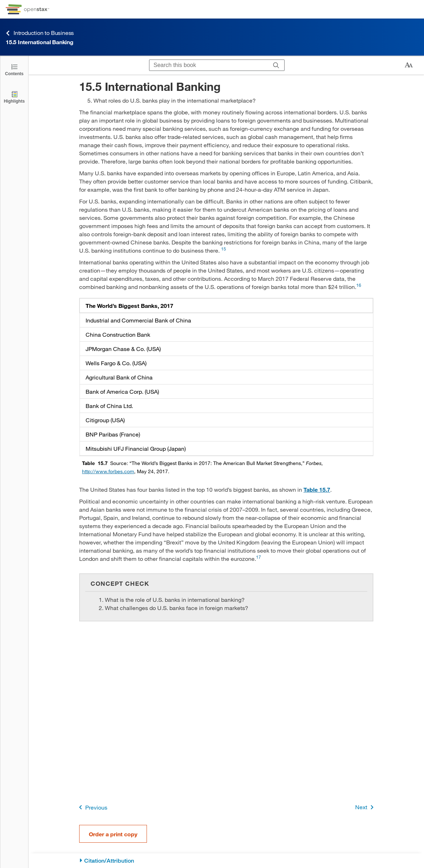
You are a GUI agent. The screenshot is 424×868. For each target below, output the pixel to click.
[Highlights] (14, 97)
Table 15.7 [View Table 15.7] (317, 489)
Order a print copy (113, 834)
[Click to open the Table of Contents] (14, 69)
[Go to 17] (259, 559)
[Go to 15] (224, 250)
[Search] (276, 65)
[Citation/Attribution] (226, 861)
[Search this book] (209, 65)
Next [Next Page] (366, 807)
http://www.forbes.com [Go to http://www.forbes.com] (108, 471)
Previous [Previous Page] (92, 807)
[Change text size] (409, 65)
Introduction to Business (40, 33)
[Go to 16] (359, 287)
